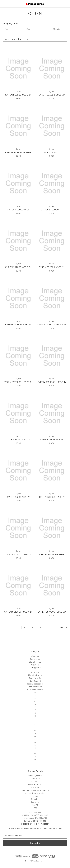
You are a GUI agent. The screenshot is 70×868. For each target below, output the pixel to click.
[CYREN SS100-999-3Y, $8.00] (18, 413)
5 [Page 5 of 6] (37, 627)
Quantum (35, 802)
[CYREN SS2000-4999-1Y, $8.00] (18, 298)
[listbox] (20, 39)
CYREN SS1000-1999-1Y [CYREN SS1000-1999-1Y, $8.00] (52, 554)
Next (64, 628)
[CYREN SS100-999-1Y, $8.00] (18, 471)
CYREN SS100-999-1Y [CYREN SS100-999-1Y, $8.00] (18, 497)
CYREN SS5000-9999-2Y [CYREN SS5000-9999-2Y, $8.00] (52, 95)
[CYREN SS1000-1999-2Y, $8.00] (18, 528)
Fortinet (35, 782)
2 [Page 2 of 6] (25, 627)
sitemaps (35, 656)
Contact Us (35, 659)
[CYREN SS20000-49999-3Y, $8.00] (52, 298)
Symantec (35, 779)
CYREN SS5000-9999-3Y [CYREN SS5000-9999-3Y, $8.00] (18, 95)
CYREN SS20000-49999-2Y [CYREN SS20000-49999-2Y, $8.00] (18, 382)
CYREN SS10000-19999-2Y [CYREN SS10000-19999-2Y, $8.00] (52, 612)
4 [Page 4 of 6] (33, 627)
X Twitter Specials (35, 690)
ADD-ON (35, 787)
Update (57, 29)
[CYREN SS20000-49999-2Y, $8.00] (18, 356)
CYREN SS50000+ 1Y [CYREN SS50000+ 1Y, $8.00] (52, 210)
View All (35, 805)
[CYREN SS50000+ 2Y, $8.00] (18, 183)
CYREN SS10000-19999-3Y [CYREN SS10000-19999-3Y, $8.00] (18, 612)
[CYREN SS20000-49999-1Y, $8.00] (52, 356)
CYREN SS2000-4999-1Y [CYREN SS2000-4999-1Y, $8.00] (18, 325)
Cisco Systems (35, 776)
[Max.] (35, 29)
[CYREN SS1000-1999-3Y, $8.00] (52, 471)
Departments (35, 678)
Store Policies (35, 662)
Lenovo (35, 796)
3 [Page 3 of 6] (29, 627)
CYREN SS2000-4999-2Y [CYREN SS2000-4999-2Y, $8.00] (52, 267)
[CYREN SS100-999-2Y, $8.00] (52, 413)
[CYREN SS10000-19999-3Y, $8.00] (18, 585)
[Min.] (13, 29)
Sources (35, 672)
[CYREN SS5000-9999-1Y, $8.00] (18, 126)
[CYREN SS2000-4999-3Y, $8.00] (18, 241)
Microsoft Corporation (35, 793)
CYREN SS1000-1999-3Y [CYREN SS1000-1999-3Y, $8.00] (52, 497)
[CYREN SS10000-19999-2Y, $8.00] (52, 585)
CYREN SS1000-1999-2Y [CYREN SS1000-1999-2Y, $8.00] (18, 554)
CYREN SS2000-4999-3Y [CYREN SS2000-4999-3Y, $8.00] (18, 267)
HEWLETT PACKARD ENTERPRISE (35, 790)
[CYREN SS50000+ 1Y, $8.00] (52, 183)
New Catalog (35, 681)
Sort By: (8, 39)
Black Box (35, 799)
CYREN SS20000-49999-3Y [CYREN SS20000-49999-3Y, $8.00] (52, 325)
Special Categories (35, 684)
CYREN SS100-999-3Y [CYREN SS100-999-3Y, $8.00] (18, 440)
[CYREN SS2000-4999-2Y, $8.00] (52, 241)
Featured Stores (35, 687)
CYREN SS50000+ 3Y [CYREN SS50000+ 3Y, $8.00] (52, 152)
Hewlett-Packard (35, 785)
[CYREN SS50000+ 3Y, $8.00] (52, 126)
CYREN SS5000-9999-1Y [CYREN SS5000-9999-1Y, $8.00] (18, 152)
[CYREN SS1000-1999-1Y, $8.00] (52, 528)
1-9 (35, 693)
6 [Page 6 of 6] (41, 627)
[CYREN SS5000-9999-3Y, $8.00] (18, 68)
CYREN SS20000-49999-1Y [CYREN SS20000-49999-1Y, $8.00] (52, 382)
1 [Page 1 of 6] (20, 627)
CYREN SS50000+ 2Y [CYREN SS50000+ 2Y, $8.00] (18, 210)
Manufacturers (35, 675)
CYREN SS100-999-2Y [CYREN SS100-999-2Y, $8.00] (52, 440)
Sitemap (35, 665)
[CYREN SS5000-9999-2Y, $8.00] (52, 68)
